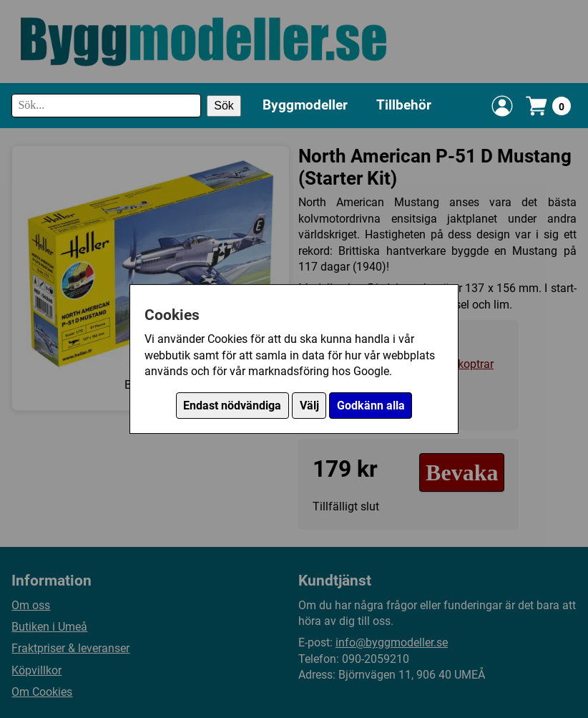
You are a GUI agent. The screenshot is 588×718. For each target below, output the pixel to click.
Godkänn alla (371, 406)
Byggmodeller (305, 105)
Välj (309, 406)
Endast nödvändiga (232, 406)
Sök (224, 106)
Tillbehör (404, 105)
